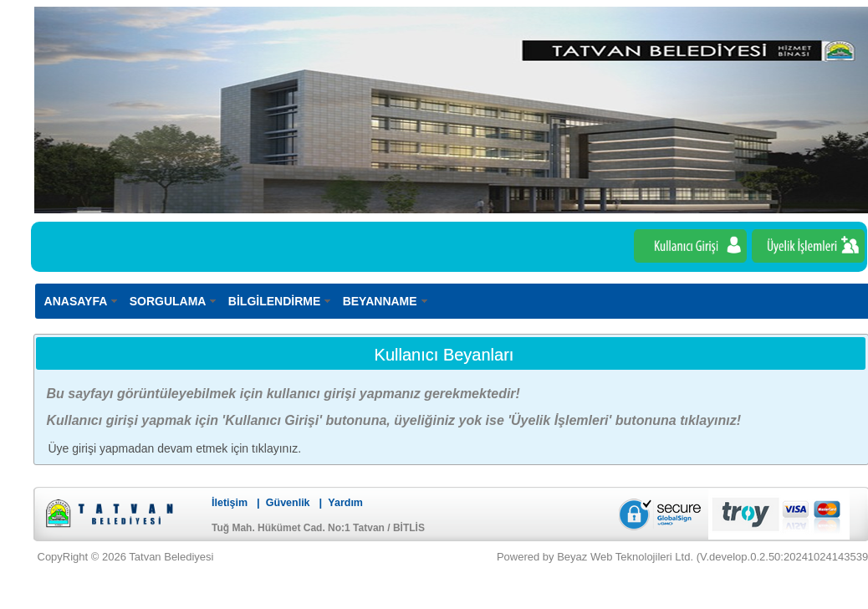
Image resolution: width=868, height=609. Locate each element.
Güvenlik (288, 503)
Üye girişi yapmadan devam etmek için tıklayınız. (175, 448)
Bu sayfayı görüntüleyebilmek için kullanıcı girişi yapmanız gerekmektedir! (283, 394)
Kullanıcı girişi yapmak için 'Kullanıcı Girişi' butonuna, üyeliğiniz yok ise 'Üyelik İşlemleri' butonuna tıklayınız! (394, 420)
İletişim (230, 503)
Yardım (345, 503)
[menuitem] (82, 301)
